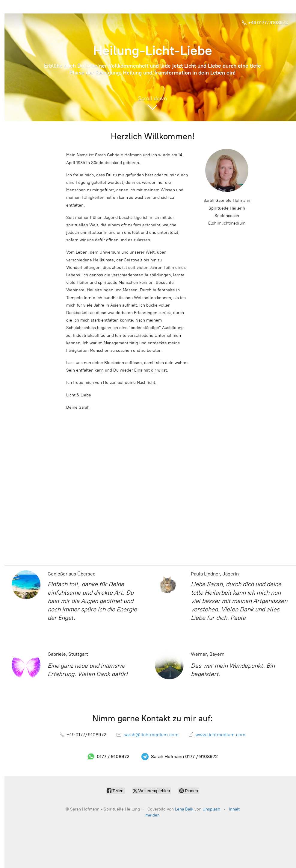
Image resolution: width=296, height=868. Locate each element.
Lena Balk (184, 809)
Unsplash (211, 809)
